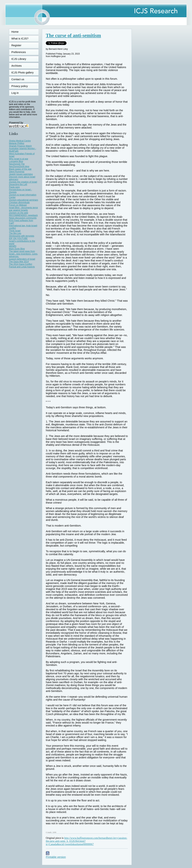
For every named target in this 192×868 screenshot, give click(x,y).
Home (15, 32)
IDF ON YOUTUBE (18, 238)
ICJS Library (19, 59)
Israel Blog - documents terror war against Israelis (23, 209)
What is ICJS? (20, 39)
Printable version (56, 856)
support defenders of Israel (22, 259)
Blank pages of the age (20, 169)
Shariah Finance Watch (20, 146)
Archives (16, 66)
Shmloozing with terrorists (22, 236)
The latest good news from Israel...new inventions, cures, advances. (23, 254)
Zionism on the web (19, 213)
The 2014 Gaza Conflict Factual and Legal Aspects (22, 265)
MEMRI (13, 246)
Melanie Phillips (17, 143)
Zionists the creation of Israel (23, 182)
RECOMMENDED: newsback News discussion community (23, 217)
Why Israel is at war (19, 159)
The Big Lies (15, 233)
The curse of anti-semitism (73, 35)
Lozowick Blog (16, 161)
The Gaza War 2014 (19, 262)
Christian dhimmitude (19, 202)
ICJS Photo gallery (22, 73)
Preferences (19, 52)
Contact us (18, 79)
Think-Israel (15, 231)
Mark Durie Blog (17, 249)
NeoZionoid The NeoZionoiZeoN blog (19, 165)
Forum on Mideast (18, 205)
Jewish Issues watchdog (21, 174)
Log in (17, 93)
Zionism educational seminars (24, 200)
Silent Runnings (17, 172)
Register (16, 45)
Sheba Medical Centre (20, 141)
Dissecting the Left (18, 185)
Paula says (14, 187)
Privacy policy (20, 86)
